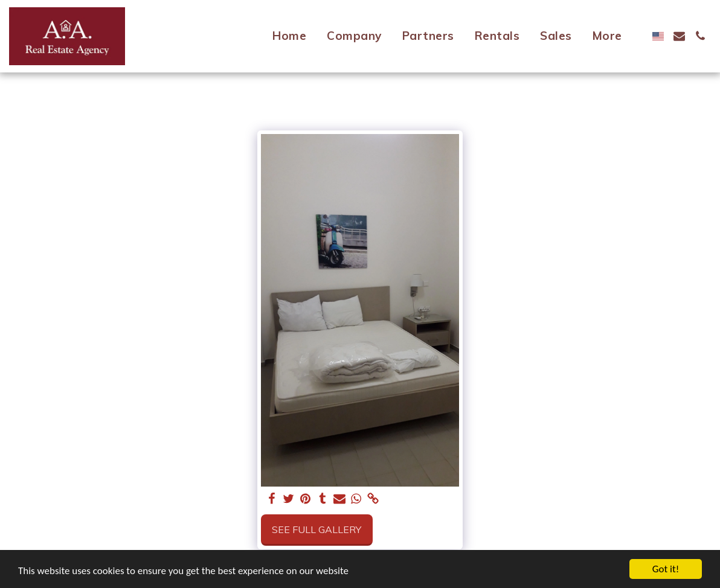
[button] (679, 36)
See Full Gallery (317, 529)
